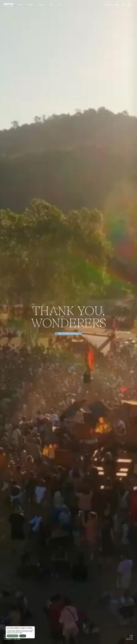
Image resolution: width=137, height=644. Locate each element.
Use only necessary (13, 636)
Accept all (23, 636)
